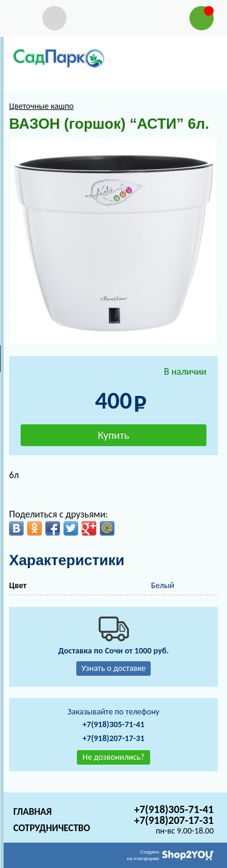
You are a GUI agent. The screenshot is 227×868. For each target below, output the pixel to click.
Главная (32, 811)
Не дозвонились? (113, 757)
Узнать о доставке (114, 668)
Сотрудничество (52, 828)
